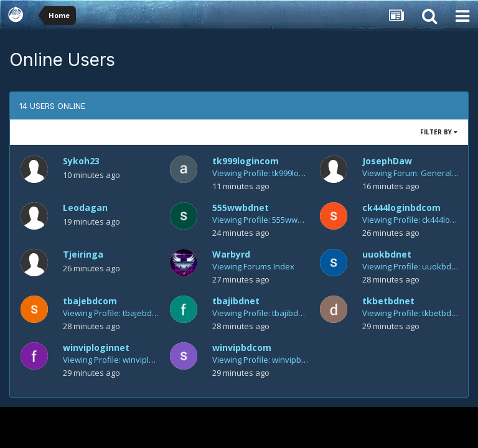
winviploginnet (96, 348)
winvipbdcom (242, 348)
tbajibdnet (236, 301)
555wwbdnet (241, 208)
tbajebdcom (90, 301)
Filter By (439, 132)
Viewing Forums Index (253, 266)
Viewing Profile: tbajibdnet (261, 313)
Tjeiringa (83, 254)
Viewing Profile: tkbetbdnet (413, 313)
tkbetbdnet (388, 301)
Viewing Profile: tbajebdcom (115, 313)
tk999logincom (246, 161)
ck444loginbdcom (401, 208)
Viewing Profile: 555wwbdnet (266, 220)
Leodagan (85, 208)
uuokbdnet (387, 254)
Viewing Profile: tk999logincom (269, 173)
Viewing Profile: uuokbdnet (413, 266)
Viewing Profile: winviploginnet (120, 360)
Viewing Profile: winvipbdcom (267, 360)
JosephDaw (387, 161)
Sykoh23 (81, 161)
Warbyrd (231, 254)
